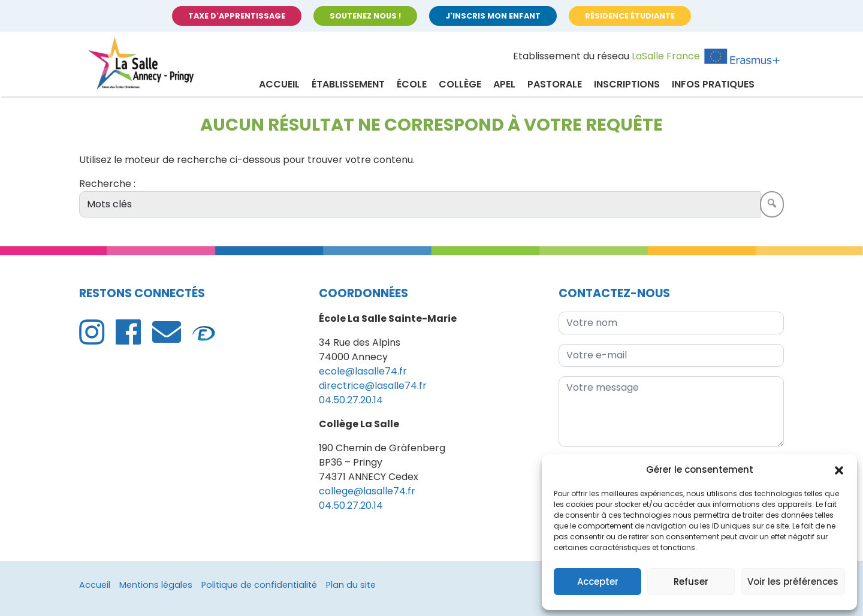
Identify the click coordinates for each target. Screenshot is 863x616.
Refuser (691, 582)
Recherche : (107, 184)
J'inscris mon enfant (493, 16)
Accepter (598, 582)
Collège (460, 84)
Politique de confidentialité (259, 585)
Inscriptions (627, 84)
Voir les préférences (793, 582)
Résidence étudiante (630, 16)
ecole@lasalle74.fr (363, 371)
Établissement (348, 84)
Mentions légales (156, 585)
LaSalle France (666, 56)
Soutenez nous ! (365, 16)
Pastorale (555, 84)
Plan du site (351, 585)
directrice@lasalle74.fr (373, 386)
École (412, 84)
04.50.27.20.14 (351, 400)
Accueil (279, 84)
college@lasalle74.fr (367, 491)
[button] (839, 470)
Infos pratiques (713, 84)
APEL (504, 84)
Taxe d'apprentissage (237, 16)
